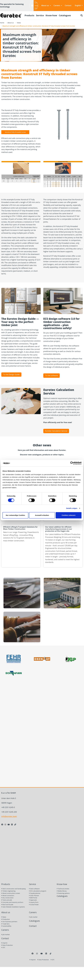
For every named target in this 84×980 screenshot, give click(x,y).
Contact (68, 5)
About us (46, 5)
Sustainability (6, 926)
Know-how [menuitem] (51, 15)
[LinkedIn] (12, 825)
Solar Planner (34, 896)
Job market (5, 934)
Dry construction (7, 898)
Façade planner (35, 893)
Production (6, 919)
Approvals (33, 900)
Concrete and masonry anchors (12, 902)
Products (6, 884)
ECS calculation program (38, 891)
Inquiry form (34, 902)
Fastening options (63, 893)
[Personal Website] (15, 825)
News (19, 23)
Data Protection (7, 945)
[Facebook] (2, 825)
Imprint (4, 943)
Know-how (62, 884)
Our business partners (9, 922)
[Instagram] (5, 825)
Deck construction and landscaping (13, 889)
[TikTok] (51, 954)
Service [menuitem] (40, 15)
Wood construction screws (11, 893)
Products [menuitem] (29, 15)
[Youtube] (9, 825)
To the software (52, 375)
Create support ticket (35, 5)
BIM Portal (33, 898)
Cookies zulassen (69, 515)
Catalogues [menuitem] (65, 15)
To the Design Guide (11, 374)
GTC (3, 947)
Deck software (34, 889)
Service (32, 884)
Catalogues (62, 896)
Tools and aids (7, 900)
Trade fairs (5, 924)
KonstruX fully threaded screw (15, 132)
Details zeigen (72, 508)
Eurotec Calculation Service (56, 431)
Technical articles (63, 889)
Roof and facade (7, 905)
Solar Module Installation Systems (13, 907)
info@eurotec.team (9, 816)
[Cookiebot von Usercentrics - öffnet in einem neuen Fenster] (72, 463)
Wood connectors (8, 896)
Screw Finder (34, 905)
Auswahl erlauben (42, 515)
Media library (62, 891)
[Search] (82, 15)
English (79, 5)
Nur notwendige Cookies (15, 515)
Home (2, 23)
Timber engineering (8, 891)
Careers (58, 5)
